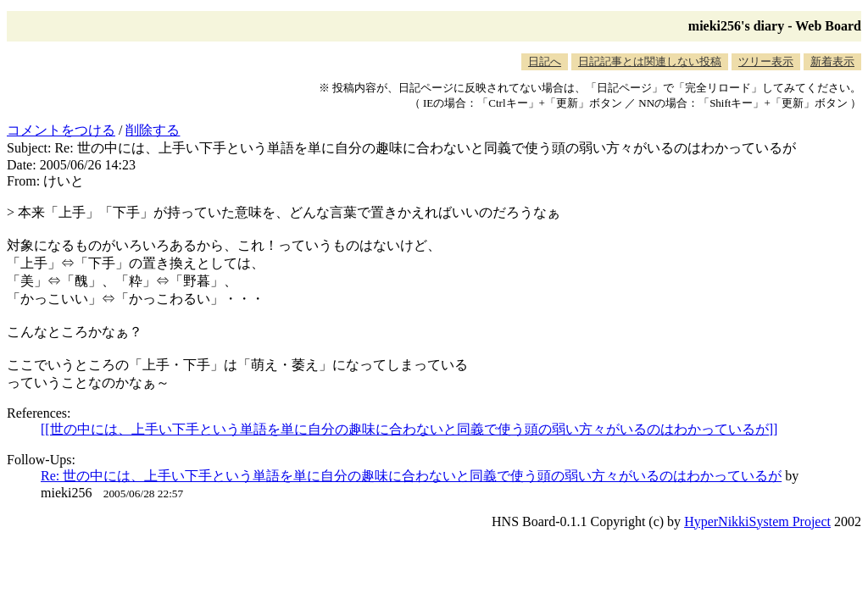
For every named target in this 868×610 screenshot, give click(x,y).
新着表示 (832, 61)
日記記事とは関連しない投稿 (650, 61)
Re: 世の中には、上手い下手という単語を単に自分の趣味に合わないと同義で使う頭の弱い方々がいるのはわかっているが (411, 476)
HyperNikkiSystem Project (757, 521)
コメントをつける (61, 130)
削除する (153, 130)
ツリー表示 (766, 61)
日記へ (545, 61)
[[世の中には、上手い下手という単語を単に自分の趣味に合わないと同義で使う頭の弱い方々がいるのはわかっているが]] (409, 429)
